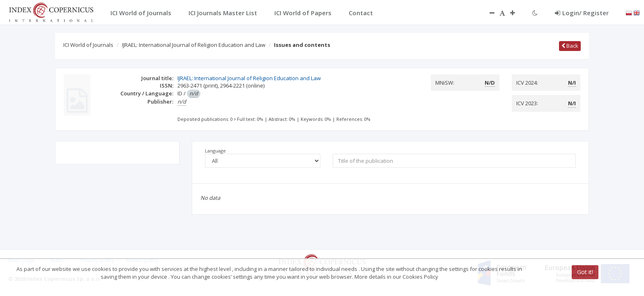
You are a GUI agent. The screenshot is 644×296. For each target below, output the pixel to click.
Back (570, 46)
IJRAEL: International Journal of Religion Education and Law (194, 45)
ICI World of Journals (88, 45)
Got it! (585, 272)
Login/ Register (582, 13)
